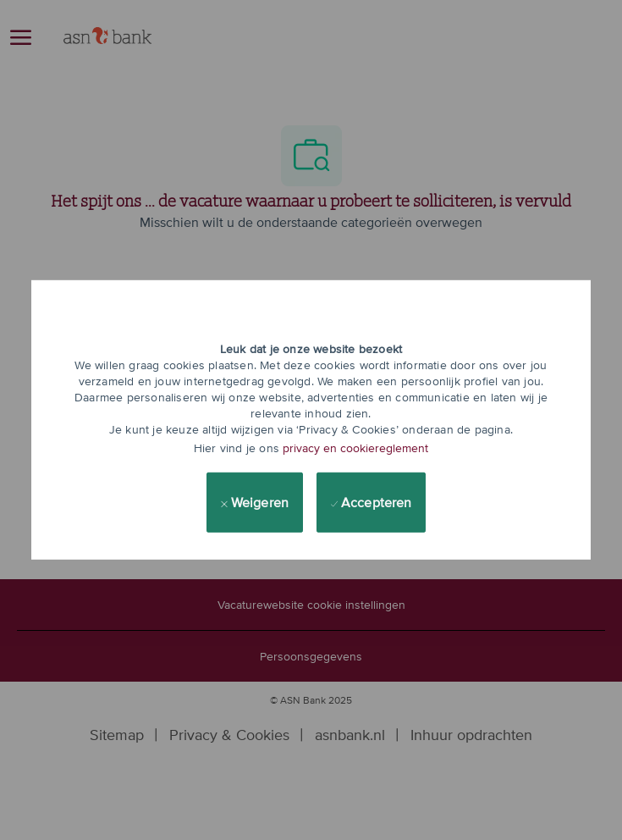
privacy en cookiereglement (355, 448)
